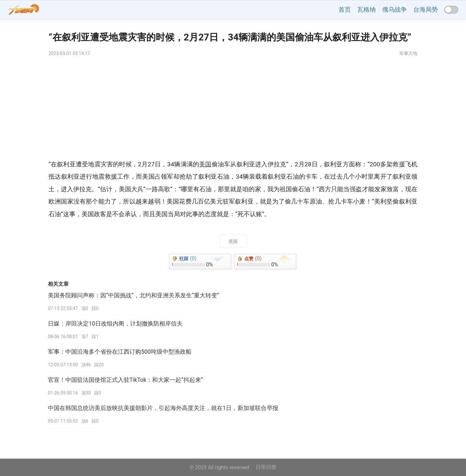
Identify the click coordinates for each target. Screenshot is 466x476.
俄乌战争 (394, 10)
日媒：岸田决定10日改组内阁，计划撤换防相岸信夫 (115, 324)
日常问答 (266, 467)
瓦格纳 (366, 10)
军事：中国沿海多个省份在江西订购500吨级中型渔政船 (120, 352)
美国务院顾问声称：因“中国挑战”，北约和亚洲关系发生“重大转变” (133, 295)
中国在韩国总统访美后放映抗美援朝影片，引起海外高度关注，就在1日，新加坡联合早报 (163, 408)
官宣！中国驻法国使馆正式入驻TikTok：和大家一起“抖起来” (125, 380)
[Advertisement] (233, 110)
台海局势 (426, 10)
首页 (345, 10)
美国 (233, 241)
